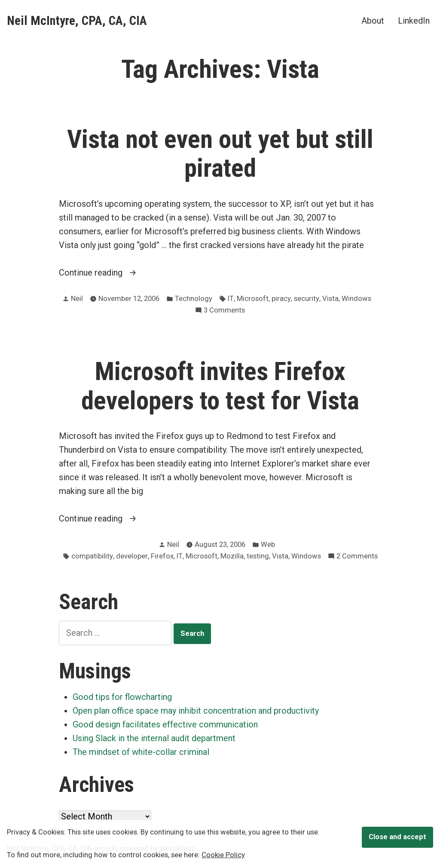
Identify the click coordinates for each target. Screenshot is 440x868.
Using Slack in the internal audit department (154, 738)
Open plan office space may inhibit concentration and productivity (196, 711)
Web (268, 544)
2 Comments (357, 557)
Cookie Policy (223, 855)
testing (258, 556)
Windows (356, 299)
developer (132, 556)
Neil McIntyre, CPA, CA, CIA (77, 21)
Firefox (162, 556)
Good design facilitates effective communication (165, 724)
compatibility (92, 556)
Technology (194, 299)
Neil (77, 299)
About (373, 20)
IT (231, 299)
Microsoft (253, 299)
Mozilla (232, 556)
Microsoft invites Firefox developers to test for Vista (220, 386)
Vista (330, 299)
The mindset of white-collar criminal (141, 752)
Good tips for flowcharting (122, 697)
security (307, 299)
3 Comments (224, 311)
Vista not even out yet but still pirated (220, 154)
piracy (281, 299)
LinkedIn (414, 20)
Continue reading (107, 273)
